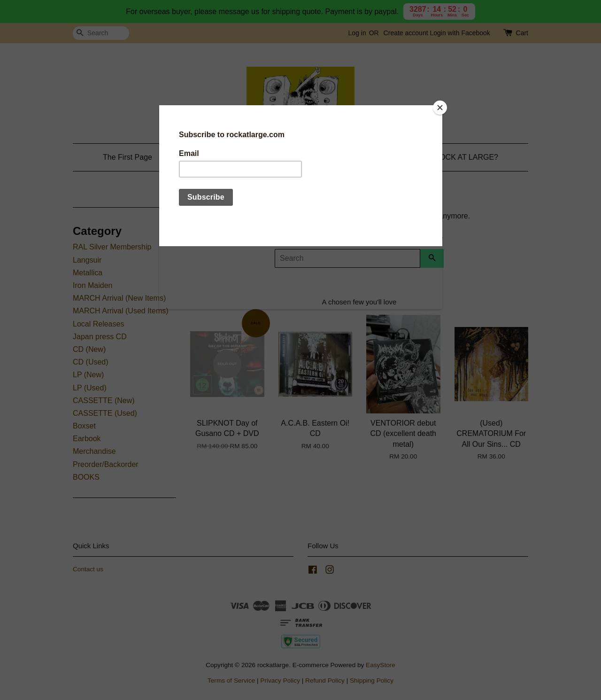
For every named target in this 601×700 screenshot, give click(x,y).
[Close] (440, 108)
